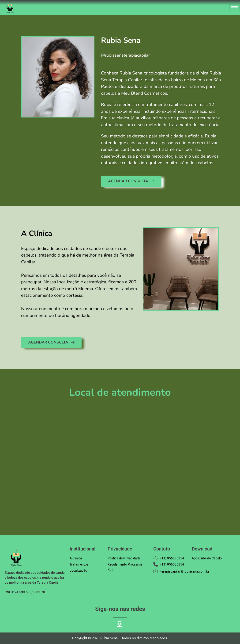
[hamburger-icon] (234, 8)
